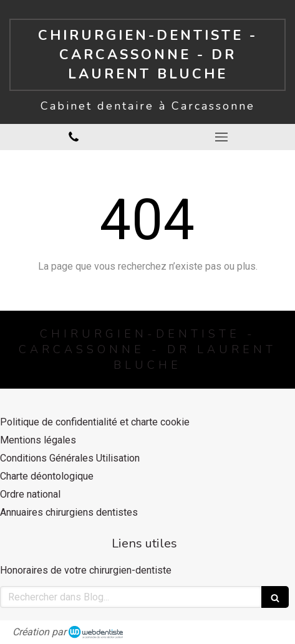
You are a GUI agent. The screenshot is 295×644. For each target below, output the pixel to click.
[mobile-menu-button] (222, 137)
